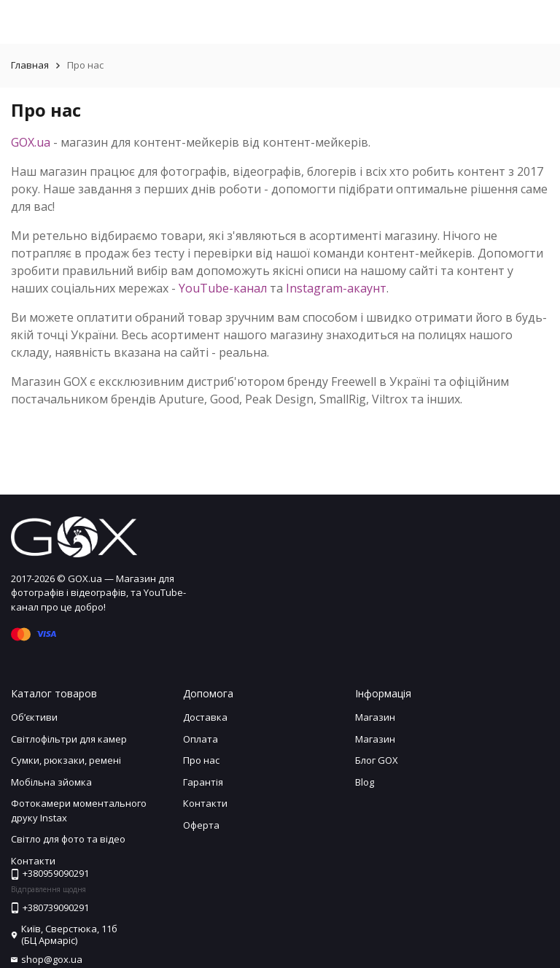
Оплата (201, 739)
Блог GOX (377, 760)
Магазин (375, 717)
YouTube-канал (223, 288)
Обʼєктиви (34, 717)
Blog (365, 782)
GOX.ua (31, 142)
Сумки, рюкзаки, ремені (66, 760)
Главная (30, 65)
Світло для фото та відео (68, 839)
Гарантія (203, 782)
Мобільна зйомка (51, 782)
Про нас (201, 760)
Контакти (205, 803)
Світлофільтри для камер (69, 739)
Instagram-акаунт (336, 288)
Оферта (201, 825)
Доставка (205, 717)
